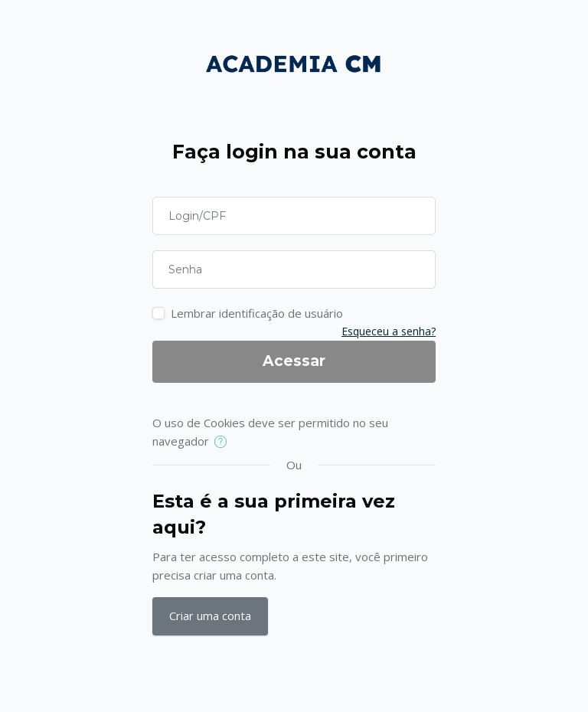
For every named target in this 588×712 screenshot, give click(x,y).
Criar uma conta (210, 616)
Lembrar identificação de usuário (257, 313)
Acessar (294, 361)
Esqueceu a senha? (389, 331)
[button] (224, 443)
